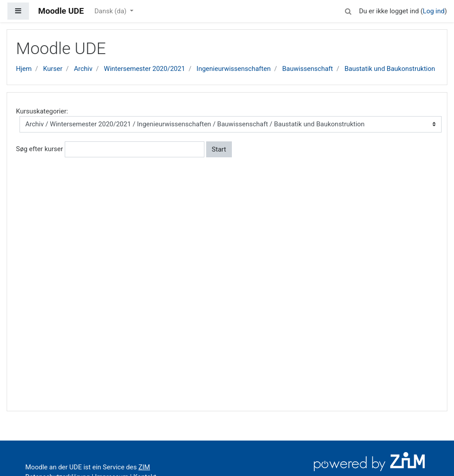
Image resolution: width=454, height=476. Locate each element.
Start (219, 149)
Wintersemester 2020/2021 (144, 69)
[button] (348, 10)
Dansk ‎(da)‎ (111, 11)
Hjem (24, 69)
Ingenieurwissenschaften (233, 69)
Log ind (434, 11)
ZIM (144, 467)
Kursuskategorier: (42, 111)
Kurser (53, 69)
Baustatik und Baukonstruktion (390, 69)
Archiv (83, 69)
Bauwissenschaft (307, 69)
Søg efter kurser (39, 149)
